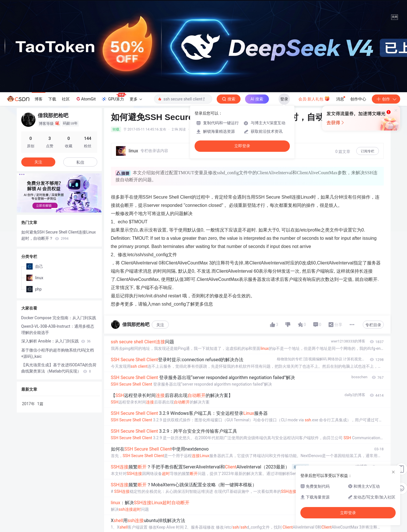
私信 (80, 162)
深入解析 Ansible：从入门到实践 (56, 341)
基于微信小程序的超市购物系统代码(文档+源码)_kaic (58, 353)
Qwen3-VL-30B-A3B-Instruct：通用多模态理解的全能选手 (58, 329)
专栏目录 (373, 325)
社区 (66, 99)
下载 (52, 99)
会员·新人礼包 (314, 98)
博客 (39, 99)
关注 (160, 325)
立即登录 (242, 146)
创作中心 (358, 99)
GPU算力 (114, 97)
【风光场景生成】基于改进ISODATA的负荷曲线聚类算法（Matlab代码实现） (59, 368)
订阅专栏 (368, 151)
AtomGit (86, 99)
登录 (284, 99)
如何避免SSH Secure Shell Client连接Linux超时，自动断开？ (59, 235)
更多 (136, 99)
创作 (386, 99)
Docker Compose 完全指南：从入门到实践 (59, 318)
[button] (55, 209)
